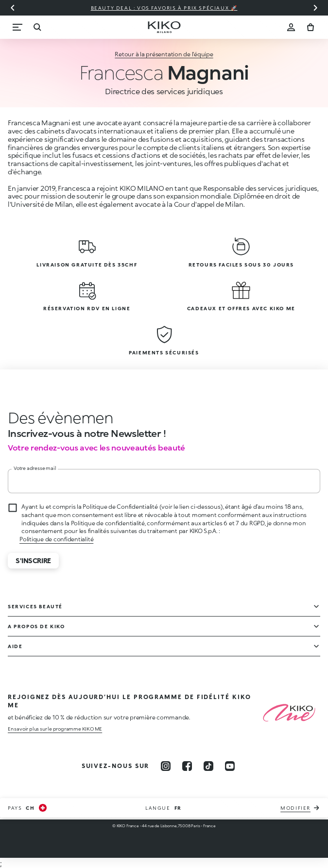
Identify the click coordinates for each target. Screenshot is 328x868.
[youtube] (230, 766)
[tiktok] (208, 766)
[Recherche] (37, 27)
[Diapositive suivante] (315, 8)
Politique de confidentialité (56, 539)
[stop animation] (52, 417)
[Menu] (17, 27)
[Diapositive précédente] (13, 8)
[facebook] (187, 766)
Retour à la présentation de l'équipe (164, 54)
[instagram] (166, 766)
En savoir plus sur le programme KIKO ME (55, 729)
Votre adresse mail (35, 468)
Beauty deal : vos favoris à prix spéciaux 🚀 (164, 8)
